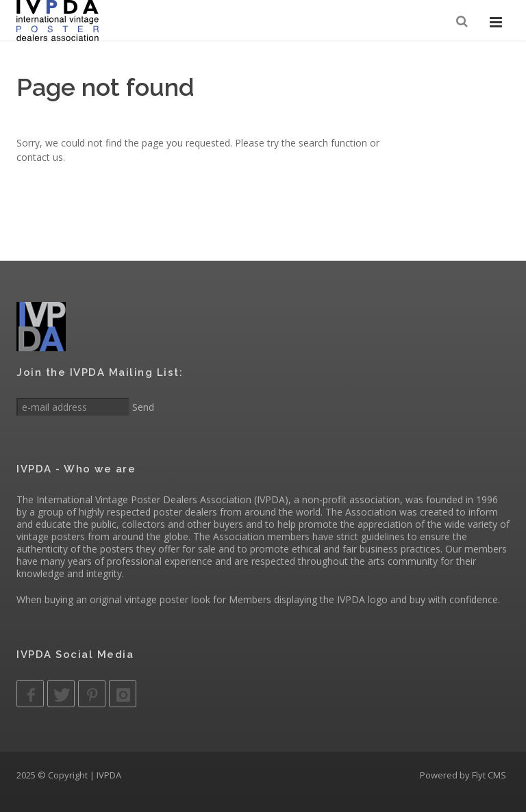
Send (142, 407)
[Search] (463, 22)
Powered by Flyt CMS (463, 775)
